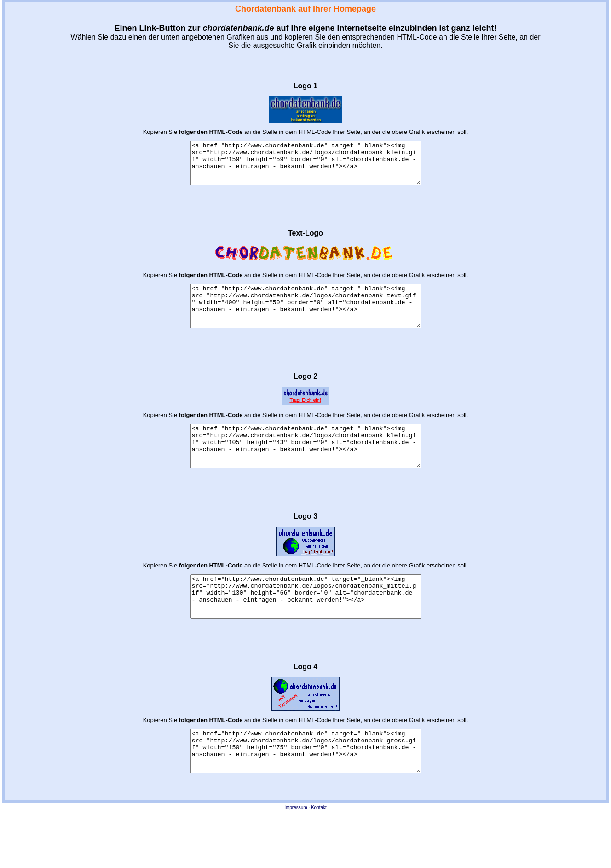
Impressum (296, 849)
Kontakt (319, 849)
